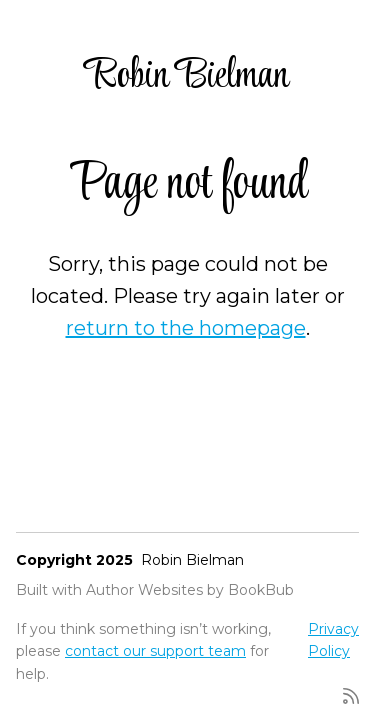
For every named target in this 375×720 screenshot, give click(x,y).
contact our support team (155, 651)
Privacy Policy (333, 640)
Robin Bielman (188, 77)
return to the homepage (186, 328)
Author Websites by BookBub (190, 590)
